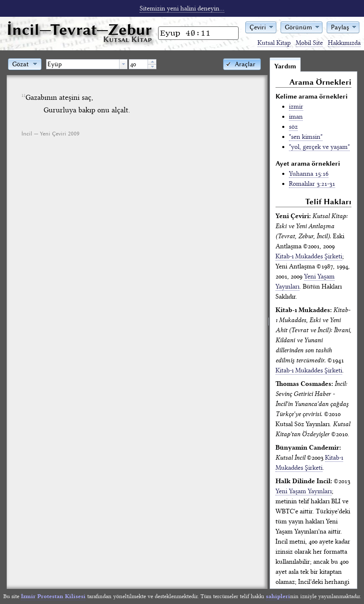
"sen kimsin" (306, 137)
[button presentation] (123, 64)
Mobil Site (309, 43)
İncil (79, 30)
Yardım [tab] (285, 66)
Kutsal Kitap (274, 43)
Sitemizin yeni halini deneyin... (182, 8)
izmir (296, 107)
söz (293, 127)
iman (296, 117)
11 (23, 96)
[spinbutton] (138, 64)
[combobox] (87, 64)
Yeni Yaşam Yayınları (304, 491)
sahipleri (278, 596)
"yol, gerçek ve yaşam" (319, 147)
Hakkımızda (344, 43)
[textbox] (83, 64)
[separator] (269, 323)
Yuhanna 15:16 (309, 174)
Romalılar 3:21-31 (312, 184)
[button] (261, 27)
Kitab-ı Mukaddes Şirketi (309, 256)
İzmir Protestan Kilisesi (53, 596)
